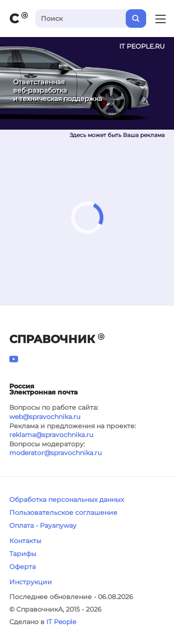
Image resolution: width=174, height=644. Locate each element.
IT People (61, 622)
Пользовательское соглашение (63, 513)
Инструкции (31, 582)
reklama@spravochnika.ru (51, 435)
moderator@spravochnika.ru (55, 453)
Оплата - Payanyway (43, 525)
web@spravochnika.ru (45, 417)
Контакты (25, 541)
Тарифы (23, 554)
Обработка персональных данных (67, 500)
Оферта (23, 567)
